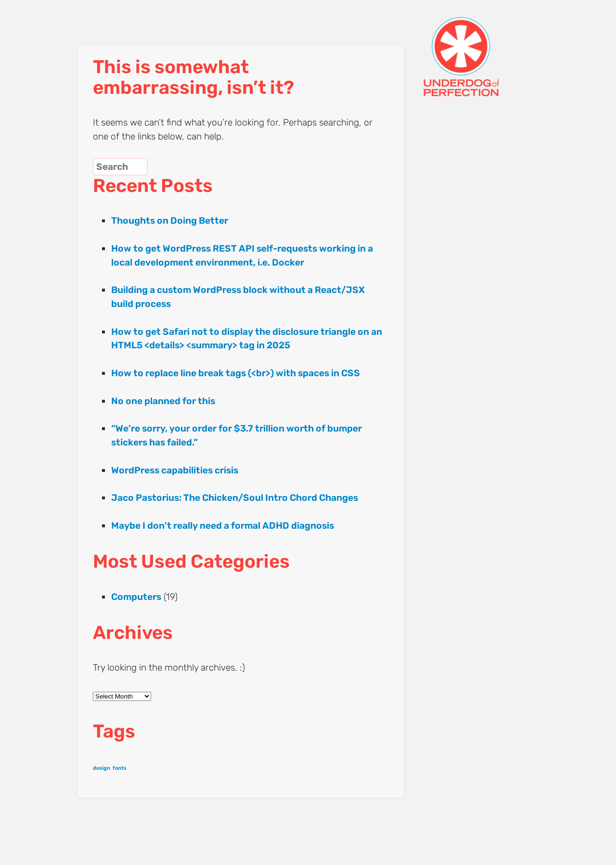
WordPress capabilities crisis (175, 470)
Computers (136, 597)
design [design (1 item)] (102, 768)
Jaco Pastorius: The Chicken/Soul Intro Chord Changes (235, 498)
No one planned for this (163, 401)
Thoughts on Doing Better (170, 221)
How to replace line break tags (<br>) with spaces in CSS (236, 373)
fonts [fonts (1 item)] (120, 768)
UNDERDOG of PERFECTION (479, 48)
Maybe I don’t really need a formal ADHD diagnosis (223, 526)
